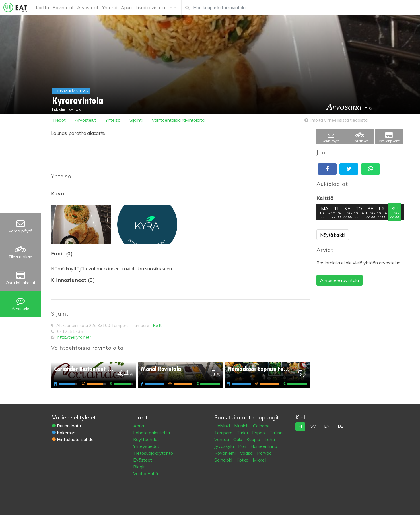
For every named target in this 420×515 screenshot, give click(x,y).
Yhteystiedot (146, 446)
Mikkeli (260, 460)
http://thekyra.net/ (74, 337)
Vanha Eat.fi (146, 473)
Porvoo (264, 453)
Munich (242, 426)
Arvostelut (86, 120)
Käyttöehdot (146, 439)
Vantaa (222, 439)
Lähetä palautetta (152, 433)
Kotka (243, 460)
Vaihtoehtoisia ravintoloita (178, 120)
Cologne (261, 426)
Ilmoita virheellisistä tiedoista (336, 120)
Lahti (270, 439)
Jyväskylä (225, 446)
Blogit (139, 467)
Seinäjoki (224, 460)
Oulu (238, 439)
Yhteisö (113, 120)
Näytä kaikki (333, 235)
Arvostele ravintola (339, 280)
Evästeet (143, 460)
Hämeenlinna (264, 446)
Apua (139, 426)
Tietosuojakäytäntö (153, 453)
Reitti (158, 326)
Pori (243, 446)
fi (300, 426)
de (341, 426)
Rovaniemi (226, 453)
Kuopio (254, 439)
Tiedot (59, 120)
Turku (243, 433)
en (327, 426)
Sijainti (136, 120)
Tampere (224, 433)
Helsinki (223, 426)
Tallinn (276, 433)
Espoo (259, 433)
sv (313, 426)
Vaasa (247, 453)
